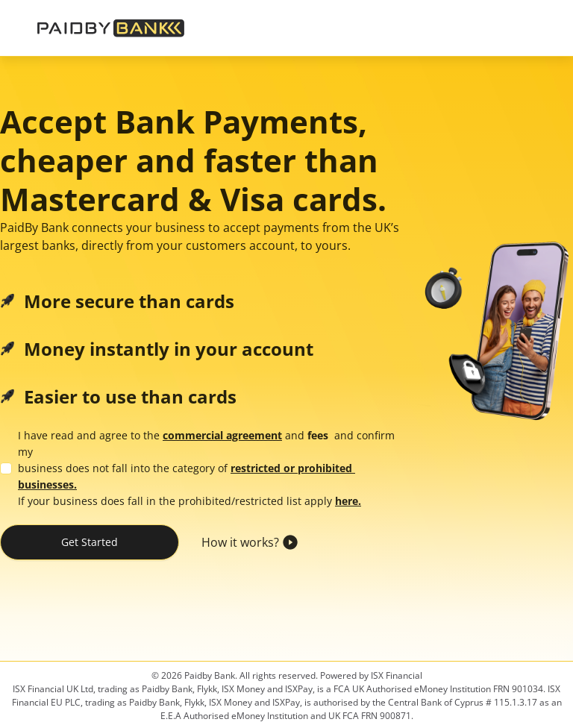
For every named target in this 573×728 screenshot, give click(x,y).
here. (348, 501)
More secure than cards (129, 301)
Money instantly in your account (169, 349)
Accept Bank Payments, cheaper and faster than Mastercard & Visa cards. (193, 160)
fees (318, 435)
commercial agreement (222, 435)
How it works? (239, 542)
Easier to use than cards (130, 397)
